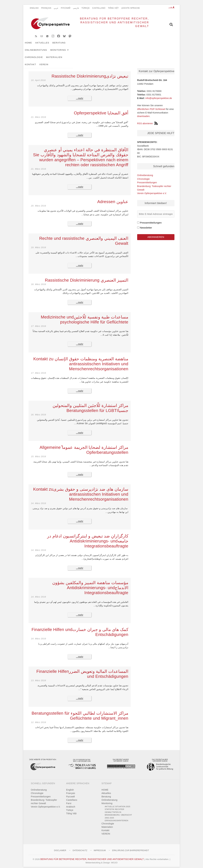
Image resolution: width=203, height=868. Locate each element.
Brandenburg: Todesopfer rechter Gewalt (44, 798)
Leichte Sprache (130, 8)
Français (46, 8)
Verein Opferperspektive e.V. (152, 190)
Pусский (66, 8)
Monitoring (108, 45)
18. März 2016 (39, 281)
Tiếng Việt (113, 8)
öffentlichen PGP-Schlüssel (151, 105)
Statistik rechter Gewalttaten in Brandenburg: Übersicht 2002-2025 (118, 810)
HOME (34, 45)
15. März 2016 (39, 453)
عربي (56, 8)
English (34, 8)
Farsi (69, 800)
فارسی (76, 8)
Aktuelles (48, 45)
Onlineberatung (85, 45)
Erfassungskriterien (117, 817)
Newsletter (146, 224)
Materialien (151, 45)
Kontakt (36, 53)
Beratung (64, 45)
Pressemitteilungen (147, 179)
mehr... (80, 95)
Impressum (100, 847)
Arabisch (71, 803)
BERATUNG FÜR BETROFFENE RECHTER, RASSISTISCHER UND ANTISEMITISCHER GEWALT (108, 24)
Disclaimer (60, 847)
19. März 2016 (39, 244)
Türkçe (86, 8)
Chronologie (131, 45)
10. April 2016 (38, 77)
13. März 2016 (39, 677)
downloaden (143, 112)
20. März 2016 (39, 202)
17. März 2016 (39, 322)
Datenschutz (80, 847)
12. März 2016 (39, 719)
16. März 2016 (39, 411)
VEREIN (49, 53)
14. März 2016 (39, 500)
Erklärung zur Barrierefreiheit (131, 847)
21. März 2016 (39, 113)
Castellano (99, 8)
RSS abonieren (147, 120)
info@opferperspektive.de (159, 94)
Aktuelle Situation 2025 (117, 803)
